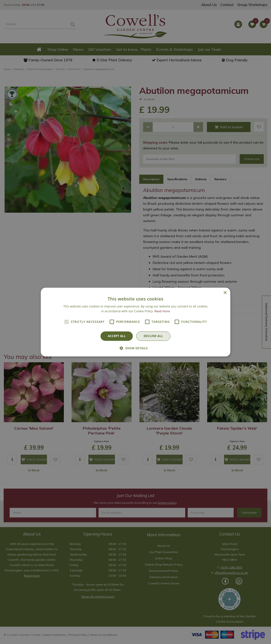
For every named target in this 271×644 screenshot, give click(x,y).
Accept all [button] (117, 336)
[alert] (135, 322)
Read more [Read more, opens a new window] (162, 311)
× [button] (225, 293)
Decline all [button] (153, 336)
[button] (136, 348)
